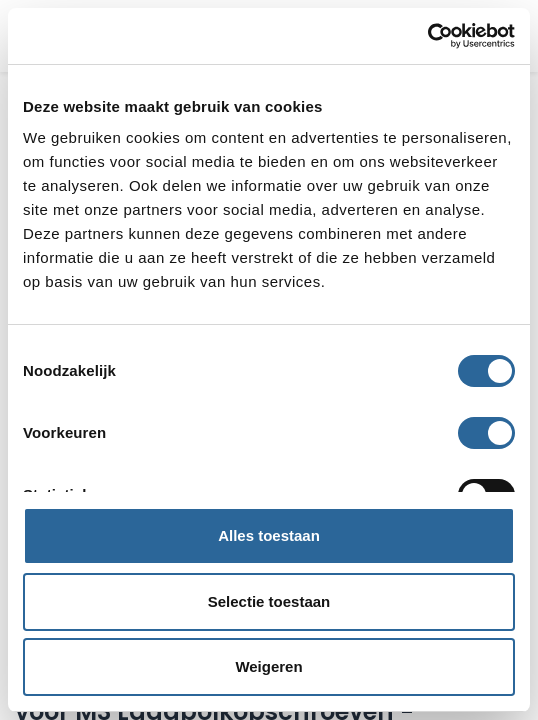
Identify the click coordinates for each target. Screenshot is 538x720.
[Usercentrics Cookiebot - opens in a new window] (427, 36)
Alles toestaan (269, 535)
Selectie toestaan (269, 601)
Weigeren (268, 666)
